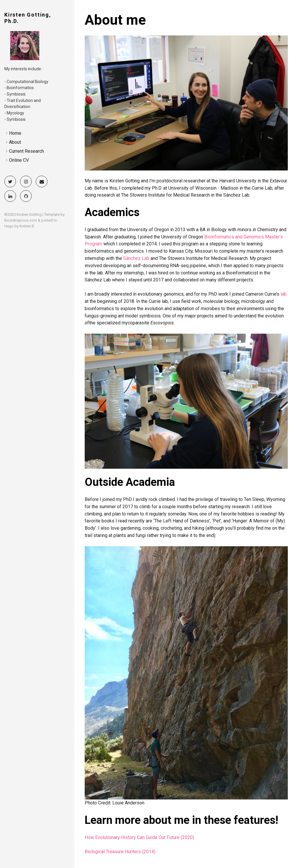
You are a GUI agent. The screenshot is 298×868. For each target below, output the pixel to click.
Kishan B (27, 226)
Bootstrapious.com (21, 220)
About (15, 142)
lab (284, 294)
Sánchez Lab (136, 258)
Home (15, 133)
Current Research (26, 151)
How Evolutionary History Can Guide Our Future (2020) (139, 837)
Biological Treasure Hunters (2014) (120, 852)
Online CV (19, 160)
